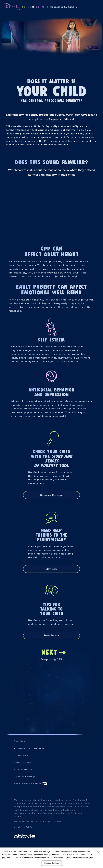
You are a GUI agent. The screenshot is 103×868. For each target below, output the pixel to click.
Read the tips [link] (51, 636)
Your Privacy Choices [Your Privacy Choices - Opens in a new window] (28, 784)
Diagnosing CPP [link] (51, 659)
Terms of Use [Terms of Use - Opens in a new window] (22, 763)
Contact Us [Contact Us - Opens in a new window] (21, 755)
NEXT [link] (49, 652)
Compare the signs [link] (51, 495)
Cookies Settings (25, 777)
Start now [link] (51, 569)
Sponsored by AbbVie (64, 7)
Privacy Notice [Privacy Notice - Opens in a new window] (23, 770)
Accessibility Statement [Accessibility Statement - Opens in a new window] (29, 748)
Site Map (20, 741)
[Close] (98, 852)
